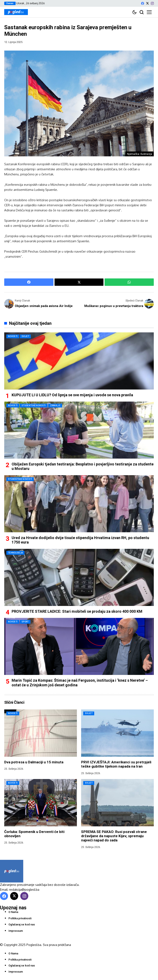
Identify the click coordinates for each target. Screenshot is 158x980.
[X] (147, 3)
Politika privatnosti (20, 918)
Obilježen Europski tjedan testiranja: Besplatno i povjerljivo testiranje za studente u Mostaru (83, 466)
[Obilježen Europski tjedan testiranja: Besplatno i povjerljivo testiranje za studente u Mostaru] (79, 430)
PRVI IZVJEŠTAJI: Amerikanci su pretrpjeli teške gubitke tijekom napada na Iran (116, 764)
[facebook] (143, 3)
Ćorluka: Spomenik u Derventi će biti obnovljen (34, 834)
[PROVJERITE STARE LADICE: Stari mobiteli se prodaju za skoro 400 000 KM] (79, 577)
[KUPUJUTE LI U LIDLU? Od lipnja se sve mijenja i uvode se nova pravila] (79, 361)
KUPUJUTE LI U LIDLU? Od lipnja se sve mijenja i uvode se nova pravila (72, 395)
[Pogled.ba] (16, 12)
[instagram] (152, 3)
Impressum (16, 931)
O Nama (13, 912)
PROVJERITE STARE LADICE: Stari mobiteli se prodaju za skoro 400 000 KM (77, 611)
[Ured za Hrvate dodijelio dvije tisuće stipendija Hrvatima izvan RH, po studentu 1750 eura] (79, 504)
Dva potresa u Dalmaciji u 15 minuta (34, 762)
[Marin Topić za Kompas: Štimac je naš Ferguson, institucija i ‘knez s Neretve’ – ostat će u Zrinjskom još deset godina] (79, 646)
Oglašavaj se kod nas (22, 924)
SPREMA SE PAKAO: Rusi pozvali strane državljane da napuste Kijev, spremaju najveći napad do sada (114, 836)
